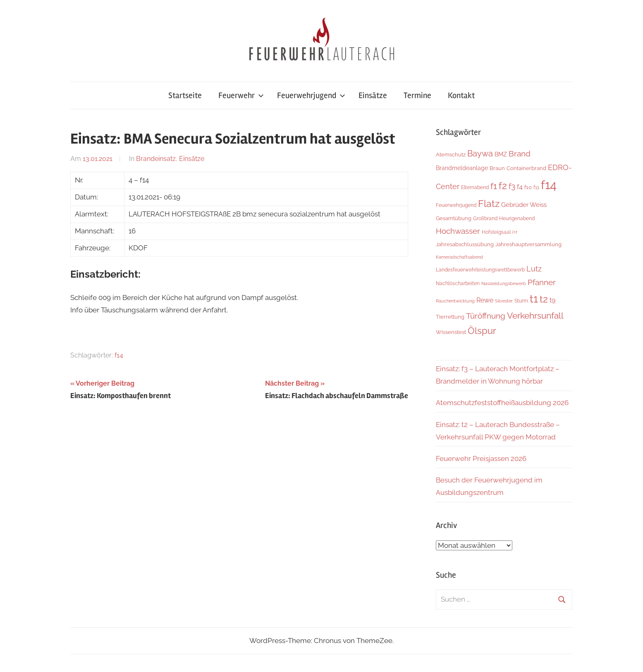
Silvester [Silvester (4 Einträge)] (504, 301)
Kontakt (461, 95)
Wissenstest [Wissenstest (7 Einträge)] (451, 332)
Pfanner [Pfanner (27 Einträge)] (542, 282)
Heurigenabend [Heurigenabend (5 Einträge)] (517, 218)
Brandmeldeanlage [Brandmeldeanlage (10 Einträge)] (462, 168)
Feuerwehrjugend (311, 95)
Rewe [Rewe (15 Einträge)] (485, 300)
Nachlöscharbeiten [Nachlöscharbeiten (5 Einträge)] (458, 283)
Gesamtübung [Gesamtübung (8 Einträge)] (454, 218)
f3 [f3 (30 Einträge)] (512, 186)
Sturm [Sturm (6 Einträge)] (521, 301)
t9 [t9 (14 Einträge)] (552, 300)
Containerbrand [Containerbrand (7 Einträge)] (526, 168)
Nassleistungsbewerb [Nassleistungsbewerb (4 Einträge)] (504, 283)
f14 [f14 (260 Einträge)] (549, 185)
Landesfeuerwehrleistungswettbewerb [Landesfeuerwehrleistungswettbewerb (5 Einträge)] (480, 270)
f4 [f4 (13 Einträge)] (520, 187)
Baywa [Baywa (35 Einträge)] (480, 154)
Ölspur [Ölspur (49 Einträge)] (482, 331)
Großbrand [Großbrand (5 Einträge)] (485, 218)
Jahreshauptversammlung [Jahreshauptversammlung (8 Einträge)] (528, 244)
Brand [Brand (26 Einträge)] (520, 154)
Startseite (185, 95)
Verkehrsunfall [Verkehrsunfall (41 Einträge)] (535, 316)
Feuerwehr (241, 95)
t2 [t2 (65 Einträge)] (544, 299)
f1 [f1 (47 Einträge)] (494, 186)
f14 (119, 355)
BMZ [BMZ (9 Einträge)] (501, 154)
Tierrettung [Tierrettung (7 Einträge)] (450, 317)
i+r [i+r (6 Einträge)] (515, 232)
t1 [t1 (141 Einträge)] (534, 299)
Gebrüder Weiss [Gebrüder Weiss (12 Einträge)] (524, 205)
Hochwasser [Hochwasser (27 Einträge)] (458, 231)
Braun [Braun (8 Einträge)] (497, 168)
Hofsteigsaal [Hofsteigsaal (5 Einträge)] (496, 232)
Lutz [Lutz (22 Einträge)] (534, 269)
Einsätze (373, 95)
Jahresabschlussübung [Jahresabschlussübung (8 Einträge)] (465, 244)
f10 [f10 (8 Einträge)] (528, 187)
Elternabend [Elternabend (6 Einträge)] (475, 187)
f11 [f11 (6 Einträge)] (536, 187)
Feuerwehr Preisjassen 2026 (481, 458)
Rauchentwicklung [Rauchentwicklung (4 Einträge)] (455, 301)
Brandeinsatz (156, 159)
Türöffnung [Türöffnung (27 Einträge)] (486, 316)
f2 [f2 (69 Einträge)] (503, 186)
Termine (417, 95)
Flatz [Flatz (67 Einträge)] (489, 203)
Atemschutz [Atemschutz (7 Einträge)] (451, 155)
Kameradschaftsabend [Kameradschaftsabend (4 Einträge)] (459, 257)
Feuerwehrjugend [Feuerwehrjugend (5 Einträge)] (456, 205)
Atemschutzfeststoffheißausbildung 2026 (502, 403)
